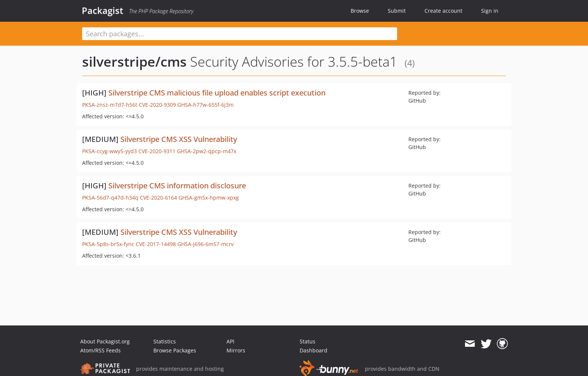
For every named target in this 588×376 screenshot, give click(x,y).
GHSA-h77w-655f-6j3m (205, 105)
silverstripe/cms (134, 62)
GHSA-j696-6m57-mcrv (205, 244)
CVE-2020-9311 (157, 151)
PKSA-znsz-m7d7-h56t (110, 105)
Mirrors (236, 350)
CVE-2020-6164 (158, 198)
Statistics (165, 341)
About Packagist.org (105, 341)
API (230, 341)
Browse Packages (175, 350)
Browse (360, 11)
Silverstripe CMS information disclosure (177, 186)
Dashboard (313, 350)
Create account (443, 11)
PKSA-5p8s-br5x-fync (108, 244)
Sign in (490, 11)
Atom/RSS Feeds (100, 350)
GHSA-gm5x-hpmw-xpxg (209, 198)
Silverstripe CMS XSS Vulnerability (179, 139)
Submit (397, 11)
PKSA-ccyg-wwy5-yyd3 (109, 151)
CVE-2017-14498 (156, 244)
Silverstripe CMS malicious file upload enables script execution (217, 93)
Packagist (103, 10)
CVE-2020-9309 (157, 105)
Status (307, 341)
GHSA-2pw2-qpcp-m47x (207, 151)
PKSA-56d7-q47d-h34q (110, 198)
